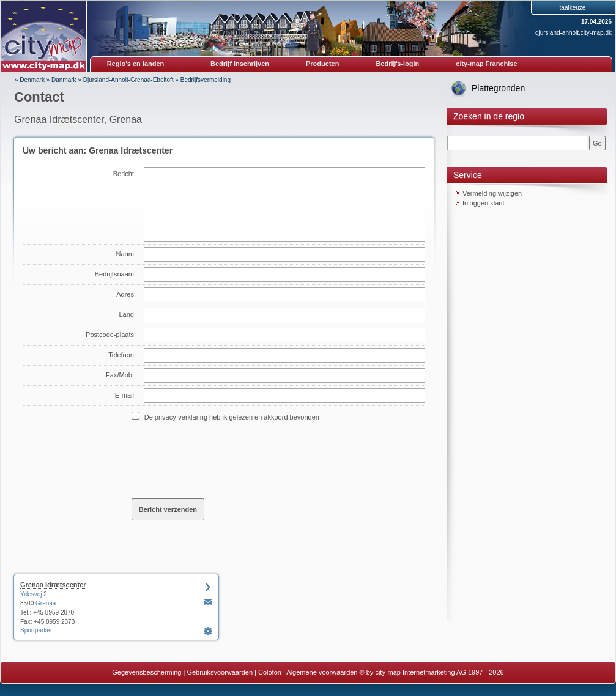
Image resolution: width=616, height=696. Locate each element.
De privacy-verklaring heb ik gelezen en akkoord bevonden (232, 417)
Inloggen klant (484, 203)
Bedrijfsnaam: (115, 274)
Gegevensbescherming (147, 672)
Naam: (126, 254)
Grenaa (46, 603)
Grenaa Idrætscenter (53, 585)
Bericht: (124, 174)
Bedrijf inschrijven (240, 64)
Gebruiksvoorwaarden (220, 672)
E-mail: (125, 395)
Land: (127, 314)
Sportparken (37, 630)
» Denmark (30, 80)
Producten (322, 64)
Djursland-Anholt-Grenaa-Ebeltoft (128, 80)
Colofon (270, 672)
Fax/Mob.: (121, 375)
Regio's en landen (136, 64)
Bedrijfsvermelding (206, 80)
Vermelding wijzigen (492, 193)
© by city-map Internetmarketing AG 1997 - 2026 (432, 672)
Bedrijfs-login (397, 64)
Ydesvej (31, 594)
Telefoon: (122, 355)
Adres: (126, 294)
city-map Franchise (486, 64)
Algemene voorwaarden (322, 672)
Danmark (64, 80)
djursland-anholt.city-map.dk (573, 33)
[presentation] (225, 459)
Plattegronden (498, 88)
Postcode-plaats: (111, 335)
